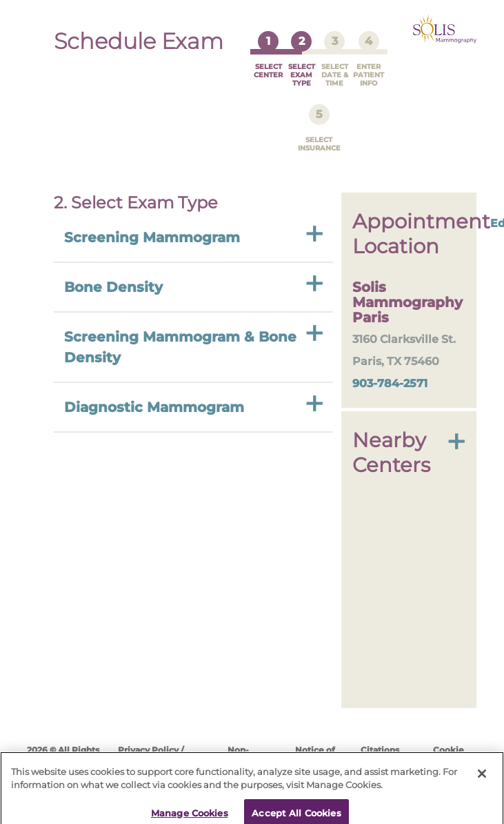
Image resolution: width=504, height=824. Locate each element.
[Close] (482, 765)
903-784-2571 (390, 370)
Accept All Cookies (296, 805)
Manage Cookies (190, 805)
